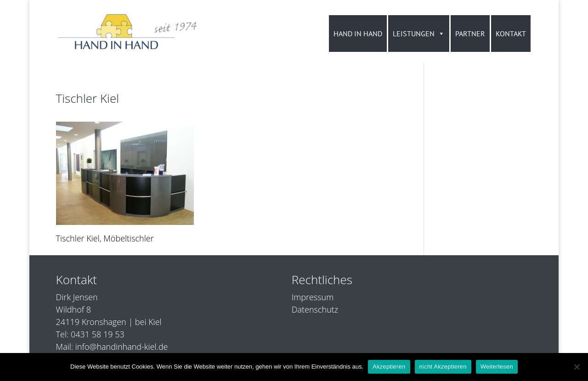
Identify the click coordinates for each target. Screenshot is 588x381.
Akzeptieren (389, 367)
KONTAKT (511, 34)
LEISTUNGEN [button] (419, 34)
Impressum (313, 297)
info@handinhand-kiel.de (122, 347)
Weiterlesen (497, 367)
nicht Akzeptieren (443, 367)
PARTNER (470, 34)
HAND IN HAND (358, 34)
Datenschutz (315, 309)
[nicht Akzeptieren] (577, 367)
